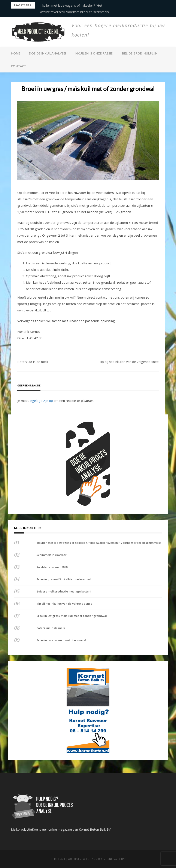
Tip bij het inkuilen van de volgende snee (129, 362)
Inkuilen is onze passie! (94, 53)
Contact (19, 66)
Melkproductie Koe (83, 43)
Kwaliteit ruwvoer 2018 (52, 567)
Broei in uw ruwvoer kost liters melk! (61, 640)
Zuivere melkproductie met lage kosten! (64, 591)
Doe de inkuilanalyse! (47, 53)
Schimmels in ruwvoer (51, 555)
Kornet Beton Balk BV (95, 829)
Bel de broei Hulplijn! (140, 53)
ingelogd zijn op (41, 401)
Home (16, 53)
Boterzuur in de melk (33, 362)
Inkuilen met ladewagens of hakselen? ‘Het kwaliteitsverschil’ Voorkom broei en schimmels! (99, 543)
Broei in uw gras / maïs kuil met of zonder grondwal (72, 616)
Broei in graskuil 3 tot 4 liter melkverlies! (64, 579)
